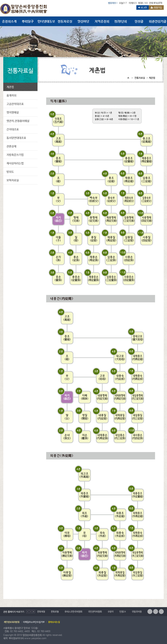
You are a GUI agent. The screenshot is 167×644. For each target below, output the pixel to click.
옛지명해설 (13, 112)
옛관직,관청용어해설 (18, 121)
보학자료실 (13, 180)
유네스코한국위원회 (73, 612)
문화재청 (41, 612)
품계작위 (11, 95)
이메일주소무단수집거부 (34, 622)
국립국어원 (137, 612)
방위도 (10, 172)
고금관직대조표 (15, 104)
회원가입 (156, 8)
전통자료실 (140, 78)
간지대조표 (13, 129)
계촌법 (10, 87)
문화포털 (55, 612)
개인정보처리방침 (12, 622)
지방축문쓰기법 (15, 155)
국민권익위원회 (95, 612)
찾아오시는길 (54, 622)
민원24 (123, 612)
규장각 (111, 612)
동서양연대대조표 (16, 138)
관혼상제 (11, 146)
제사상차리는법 (15, 163)
